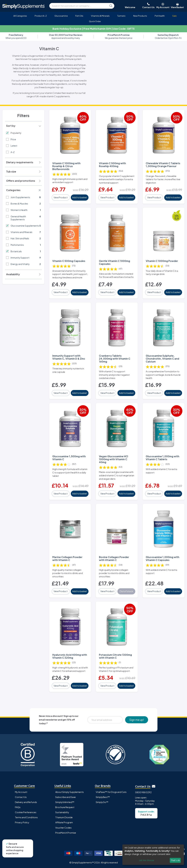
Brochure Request (65, 807)
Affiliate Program (64, 822)
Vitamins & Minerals (100, 16)
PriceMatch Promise (66, 833)
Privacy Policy (22, 822)
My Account (21, 792)
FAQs (18, 807)
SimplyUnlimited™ (65, 802)
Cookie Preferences (26, 812)
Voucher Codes (63, 828)
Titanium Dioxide (64, 817)
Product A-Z (41, 16)
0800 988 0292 (143, 792)
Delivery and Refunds (26, 802)
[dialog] (153, 855)
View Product (61, 197)
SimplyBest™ (103, 797)
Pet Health (160, 16)
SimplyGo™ (102, 802)
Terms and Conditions (26, 817)
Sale (174, 16)
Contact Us (21, 797)
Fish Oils (79, 16)
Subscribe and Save (65, 797)
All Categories (20, 16)
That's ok (175, 860)
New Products (140, 16)
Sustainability (62, 812)
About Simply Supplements (69, 792)
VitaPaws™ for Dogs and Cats (111, 792)
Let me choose (147, 860)
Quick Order (95, 21)
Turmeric (121, 16)
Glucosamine (61, 16)
